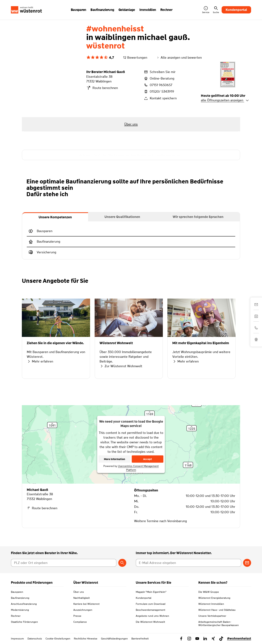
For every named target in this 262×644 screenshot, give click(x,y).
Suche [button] (216, 10)
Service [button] (206, 10)
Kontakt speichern (160, 98)
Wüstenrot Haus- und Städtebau (217, 610)
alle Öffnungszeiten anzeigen (225, 100)
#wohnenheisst (239, 639)
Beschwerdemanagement (150, 610)
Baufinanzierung (20, 598)
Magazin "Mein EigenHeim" (151, 592)
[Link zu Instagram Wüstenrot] (189, 639)
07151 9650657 (158, 85)
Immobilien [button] (148, 10)
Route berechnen (102, 88)
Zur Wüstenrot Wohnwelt (121, 366)
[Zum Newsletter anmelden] (247, 563)
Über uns (79, 592)
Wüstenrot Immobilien (211, 604)
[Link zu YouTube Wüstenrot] (197, 639)
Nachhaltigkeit (82, 598)
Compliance (80, 622)
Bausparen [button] (78, 10)
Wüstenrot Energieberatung (214, 598)
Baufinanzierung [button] (102, 10)
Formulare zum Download (151, 604)
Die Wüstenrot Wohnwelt (150, 622)
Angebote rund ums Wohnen (152, 616)
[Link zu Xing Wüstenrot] (213, 639)
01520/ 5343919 (159, 92)
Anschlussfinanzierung (24, 604)
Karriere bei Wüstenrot (86, 604)
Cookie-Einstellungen (58, 639)
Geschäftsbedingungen (114, 639)
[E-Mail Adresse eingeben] (188, 563)
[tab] (55, 217)
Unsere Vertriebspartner (212, 616)
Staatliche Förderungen (24, 622)
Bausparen (17, 592)
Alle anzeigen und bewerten (179, 58)
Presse (77, 616)
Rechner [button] (166, 10)
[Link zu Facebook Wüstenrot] (181, 639)
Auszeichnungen (83, 610)
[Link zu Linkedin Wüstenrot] (205, 639)
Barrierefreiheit (140, 639)
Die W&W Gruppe (209, 592)
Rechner (16, 616)
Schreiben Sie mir (160, 72)
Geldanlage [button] (127, 10)
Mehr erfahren (40, 361)
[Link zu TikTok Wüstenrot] (221, 639)
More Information (115, 459)
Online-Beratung (159, 78)
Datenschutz (35, 639)
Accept (148, 459)
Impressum (17, 639)
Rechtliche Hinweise (86, 639)
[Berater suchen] (122, 563)
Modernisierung (20, 610)
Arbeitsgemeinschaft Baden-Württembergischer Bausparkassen (219, 623)
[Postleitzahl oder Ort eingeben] (64, 563)
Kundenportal (236, 10)
